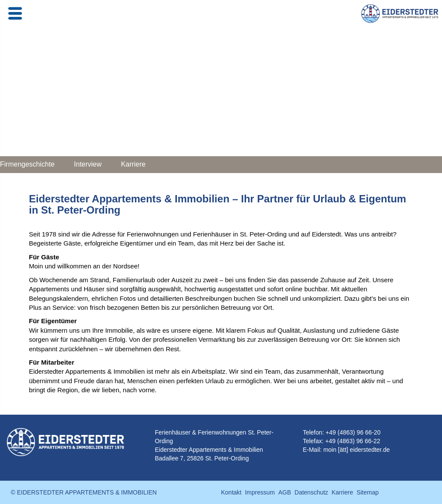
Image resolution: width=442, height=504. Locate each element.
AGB (285, 492)
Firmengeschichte (27, 164)
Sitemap (368, 492)
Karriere (133, 164)
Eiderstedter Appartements (191, 450)
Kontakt (231, 492)
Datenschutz (311, 492)
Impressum (260, 492)
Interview (88, 164)
